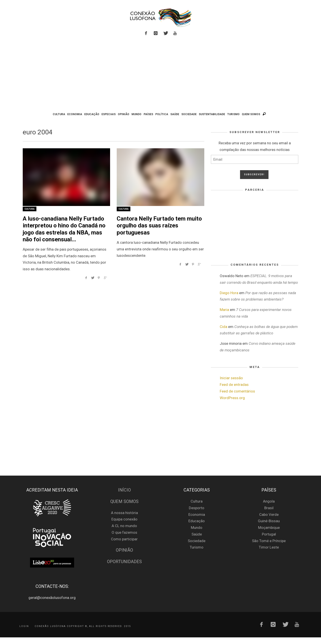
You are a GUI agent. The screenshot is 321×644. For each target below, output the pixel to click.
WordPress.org (232, 398)
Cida (223, 327)
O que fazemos (124, 532)
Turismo (197, 547)
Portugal (269, 534)
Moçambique (269, 528)
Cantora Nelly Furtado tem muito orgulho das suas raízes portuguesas (159, 225)
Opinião (124, 550)
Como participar (124, 539)
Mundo (197, 528)
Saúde (197, 534)
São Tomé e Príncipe (269, 541)
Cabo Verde (269, 514)
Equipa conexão (124, 519)
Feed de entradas (234, 385)
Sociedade (197, 541)
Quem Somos (124, 502)
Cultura (30, 209)
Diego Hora (229, 293)
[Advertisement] (161, 75)
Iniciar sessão (231, 378)
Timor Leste (269, 547)
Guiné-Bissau (269, 521)
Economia (197, 514)
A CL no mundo (124, 526)
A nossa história (124, 513)
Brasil (269, 508)
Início (124, 490)
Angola (269, 501)
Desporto (197, 508)
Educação (197, 521)
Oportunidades (124, 562)
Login (24, 626)
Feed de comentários (237, 391)
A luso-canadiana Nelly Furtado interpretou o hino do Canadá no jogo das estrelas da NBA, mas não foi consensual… (64, 229)
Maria (224, 310)
